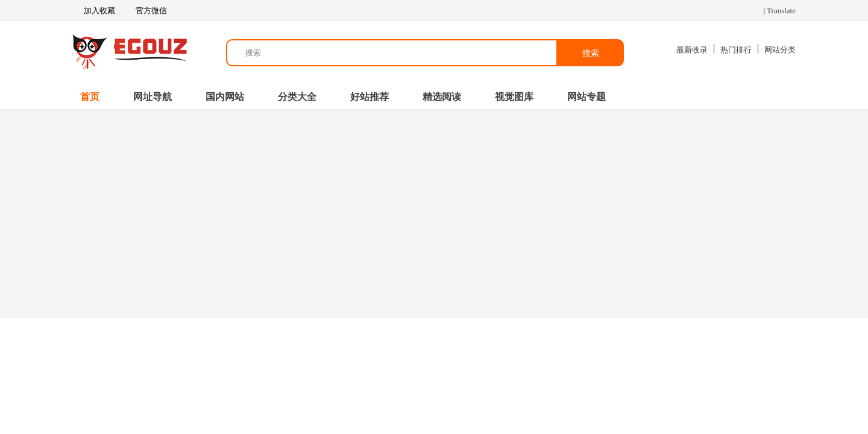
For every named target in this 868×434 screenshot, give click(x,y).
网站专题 (587, 97)
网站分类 (780, 50)
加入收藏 (94, 11)
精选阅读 (442, 97)
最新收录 (692, 50)
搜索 (591, 53)
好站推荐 (370, 97)
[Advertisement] (434, 213)
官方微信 (150, 11)
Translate (781, 11)
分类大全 (297, 97)
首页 (90, 97)
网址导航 (153, 97)
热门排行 (736, 50)
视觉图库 (514, 97)
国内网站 (225, 97)
